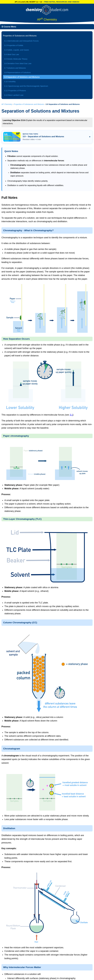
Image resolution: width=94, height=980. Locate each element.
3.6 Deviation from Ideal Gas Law (18, 63)
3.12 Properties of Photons (15, 91)
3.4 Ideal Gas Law (12, 54)
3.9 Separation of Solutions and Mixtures (22, 77)
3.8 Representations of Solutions (17, 72)
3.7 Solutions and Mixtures (15, 68)
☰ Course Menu (9, 27)
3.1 (71, 415)
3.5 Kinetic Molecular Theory (16, 59)
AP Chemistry (7, 104)
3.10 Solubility (10, 81)
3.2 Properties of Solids (14, 45)
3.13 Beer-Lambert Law (14, 95)
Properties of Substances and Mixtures (29, 104)
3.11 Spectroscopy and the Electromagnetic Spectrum (26, 86)
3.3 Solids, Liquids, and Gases (17, 50)
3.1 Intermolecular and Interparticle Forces (21, 41)
